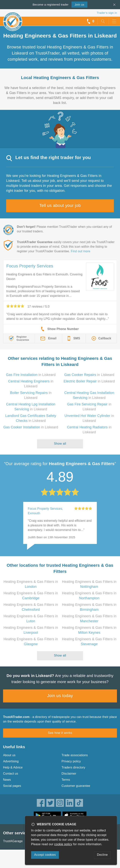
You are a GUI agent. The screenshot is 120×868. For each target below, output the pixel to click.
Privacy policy (71, 761)
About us (9, 755)
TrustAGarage (13, 841)
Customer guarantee (76, 786)
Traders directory (73, 767)
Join (79, 4)
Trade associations (75, 755)
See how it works (60, 733)
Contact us (11, 774)
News (7, 780)
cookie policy (63, 844)
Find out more (81, 251)
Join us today (60, 696)
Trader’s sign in (107, 13)
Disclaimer (69, 774)
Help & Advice (13, 767)
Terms (66, 780)
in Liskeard (31, 375)
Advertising (11, 761)
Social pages (12, 786)
